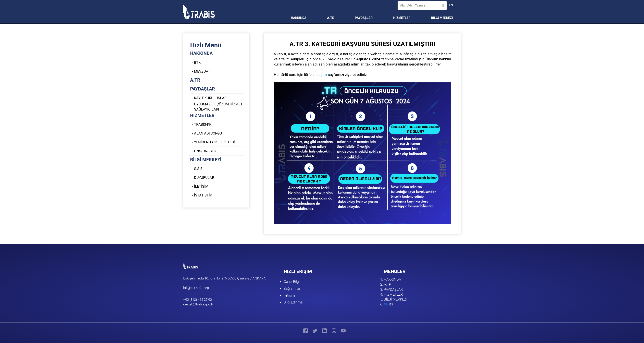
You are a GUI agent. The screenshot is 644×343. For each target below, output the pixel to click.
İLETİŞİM (201, 186)
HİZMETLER (202, 116)
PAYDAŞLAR (203, 89)
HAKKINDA (201, 53)
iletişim (321, 75)
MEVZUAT (202, 71)
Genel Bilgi (292, 282)
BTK (197, 62)
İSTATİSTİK (203, 195)
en (451, 5)
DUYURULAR (204, 177)
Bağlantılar (292, 288)
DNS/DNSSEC (205, 151)
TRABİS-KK (203, 124)
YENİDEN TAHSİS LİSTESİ (214, 142)
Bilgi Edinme (293, 302)
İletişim (289, 295)
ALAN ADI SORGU (208, 133)
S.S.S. (199, 169)
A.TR (195, 80)
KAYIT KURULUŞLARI (211, 98)
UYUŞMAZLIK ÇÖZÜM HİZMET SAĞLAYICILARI (218, 107)
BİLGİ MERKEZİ (206, 160)
